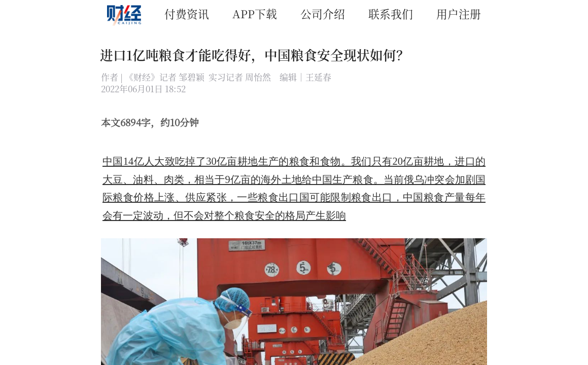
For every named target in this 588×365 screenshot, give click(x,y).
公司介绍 (323, 13)
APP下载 (255, 13)
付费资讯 (187, 13)
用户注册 (459, 13)
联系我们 (391, 13)
